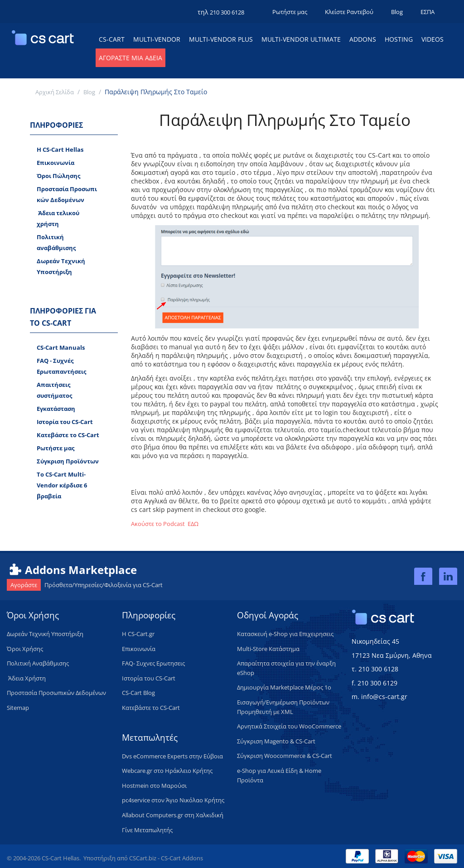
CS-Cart (112, 39)
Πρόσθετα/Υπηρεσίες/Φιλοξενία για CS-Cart (85, 585)
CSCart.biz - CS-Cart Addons (166, 858)
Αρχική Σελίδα (55, 92)
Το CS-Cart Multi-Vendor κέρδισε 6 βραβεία (62, 485)
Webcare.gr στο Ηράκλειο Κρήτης (167, 771)
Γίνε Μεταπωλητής (147, 830)
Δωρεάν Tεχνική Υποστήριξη (61, 266)
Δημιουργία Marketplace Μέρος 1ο (284, 687)
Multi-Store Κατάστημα (268, 649)
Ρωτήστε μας (290, 12)
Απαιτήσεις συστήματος (54, 390)
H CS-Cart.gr (138, 634)
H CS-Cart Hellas (60, 149)
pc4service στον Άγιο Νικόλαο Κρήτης (173, 800)
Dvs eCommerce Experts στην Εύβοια (172, 756)
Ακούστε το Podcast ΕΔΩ (165, 524)
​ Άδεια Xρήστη (26, 678)
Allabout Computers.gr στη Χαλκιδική (173, 815)
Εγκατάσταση (56, 409)
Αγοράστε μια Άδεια (130, 58)
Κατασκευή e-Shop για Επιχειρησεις (285, 634)
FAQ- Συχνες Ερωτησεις (153, 663)
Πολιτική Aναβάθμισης (38, 663)
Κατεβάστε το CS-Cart (68, 435)
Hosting (399, 39)
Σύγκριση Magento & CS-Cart (276, 741)
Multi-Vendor (157, 39)
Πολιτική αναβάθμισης (56, 242)
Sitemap (18, 708)
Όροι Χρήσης (25, 649)
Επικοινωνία (56, 163)
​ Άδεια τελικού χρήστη (58, 218)
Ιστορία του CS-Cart (65, 422)
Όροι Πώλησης (58, 176)
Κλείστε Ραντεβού (349, 12)
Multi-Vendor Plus (221, 39)
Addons (363, 39)
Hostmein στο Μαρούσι (154, 786)
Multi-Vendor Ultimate (301, 39)
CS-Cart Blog (138, 693)
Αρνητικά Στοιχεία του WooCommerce (289, 726)
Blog (397, 12)
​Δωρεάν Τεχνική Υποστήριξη (45, 634)
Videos (433, 39)
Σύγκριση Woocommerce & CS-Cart (285, 756)
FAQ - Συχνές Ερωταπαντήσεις (61, 366)
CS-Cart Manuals (61, 347)
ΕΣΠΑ (428, 12)
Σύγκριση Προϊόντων (68, 461)
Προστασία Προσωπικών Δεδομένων (67, 194)
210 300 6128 (227, 12)
